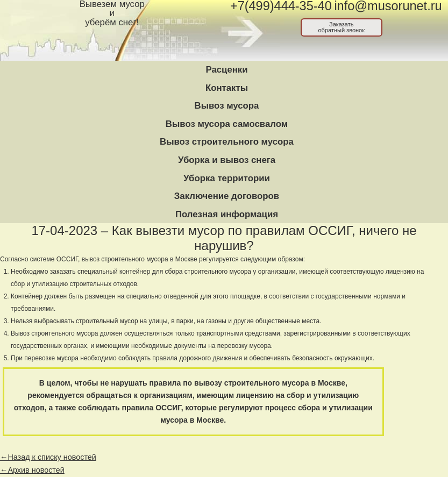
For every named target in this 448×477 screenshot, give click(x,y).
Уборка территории (227, 178)
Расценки (226, 70)
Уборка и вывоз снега (227, 160)
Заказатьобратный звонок (341, 27)
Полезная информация (227, 214)
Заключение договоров (227, 196)
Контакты (227, 88)
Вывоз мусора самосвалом (227, 124)
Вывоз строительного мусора (227, 142)
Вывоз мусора (227, 106)
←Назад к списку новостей (48, 457)
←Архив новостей (32, 470)
